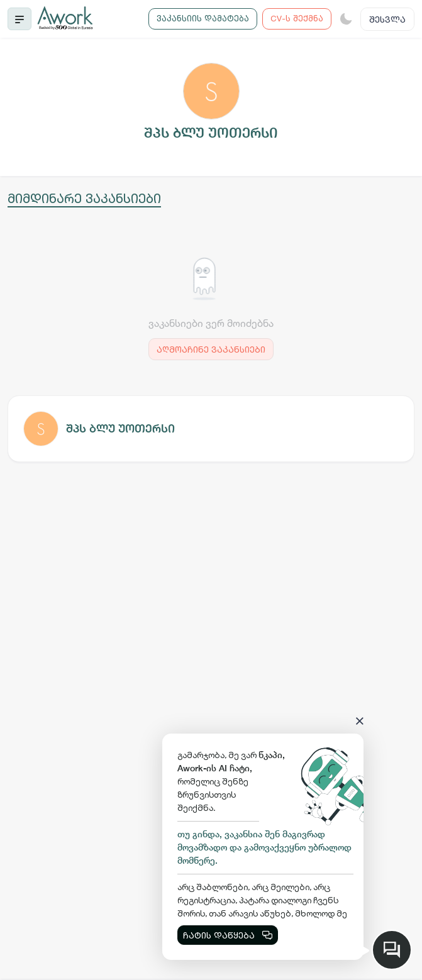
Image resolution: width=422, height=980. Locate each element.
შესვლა (387, 19)
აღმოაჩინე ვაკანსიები (211, 349)
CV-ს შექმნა (297, 18)
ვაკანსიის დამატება (203, 18)
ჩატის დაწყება (228, 935)
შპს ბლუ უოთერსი (120, 428)
